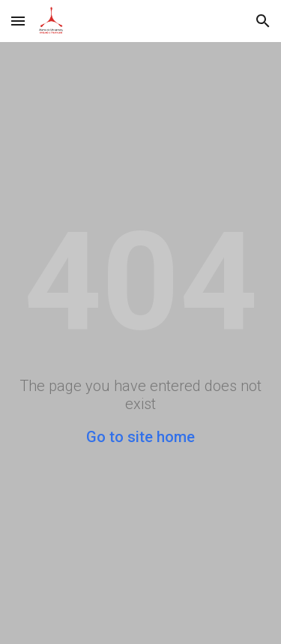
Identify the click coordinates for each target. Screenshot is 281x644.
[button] (18, 21)
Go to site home (140, 437)
